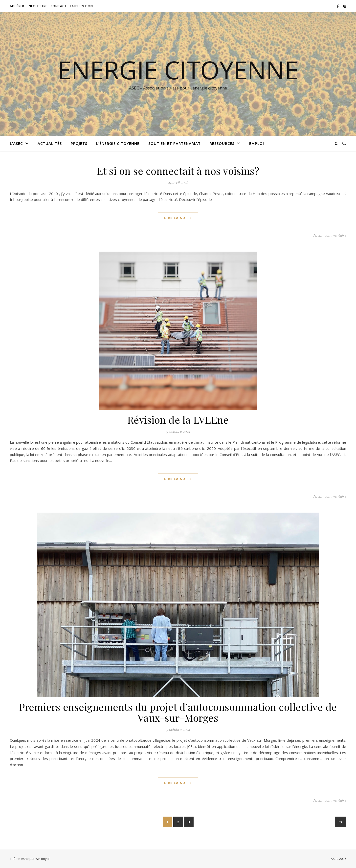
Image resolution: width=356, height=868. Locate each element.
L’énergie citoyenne (118, 143)
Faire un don (81, 6)
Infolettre (37, 6)
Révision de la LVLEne (178, 420)
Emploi (257, 143)
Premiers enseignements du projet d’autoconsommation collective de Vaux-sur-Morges (178, 712)
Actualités (50, 143)
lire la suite (178, 218)
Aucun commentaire (330, 235)
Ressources (222, 143)
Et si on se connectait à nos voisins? (178, 171)
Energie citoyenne (178, 70)
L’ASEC (16, 143)
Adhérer (17, 6)
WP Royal (42, 859)
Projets (79, 143)
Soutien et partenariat (175, 143)
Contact (59, 6)
